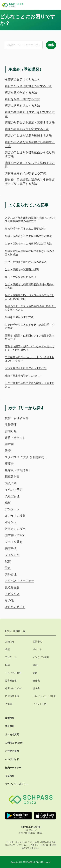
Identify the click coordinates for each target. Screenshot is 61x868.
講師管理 (11, 574)
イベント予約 (14, 490)
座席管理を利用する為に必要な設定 (26, 229)
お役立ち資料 (12, 751)
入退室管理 (12, 496)
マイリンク (12, 555)
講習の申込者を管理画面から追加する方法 (30, 144)
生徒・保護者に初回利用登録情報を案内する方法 (30, 286)
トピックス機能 (13, 673)
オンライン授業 (15, 516)
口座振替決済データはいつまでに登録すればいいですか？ (30, 359)
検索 (51, 45)
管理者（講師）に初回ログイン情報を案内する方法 (30, 337)
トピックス (12, 594)
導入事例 (10, 726)
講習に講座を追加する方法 (22, 106)
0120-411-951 (30, 827)
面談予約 (11, 483)
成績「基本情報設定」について (23, 376)
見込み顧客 (12, 587)
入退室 (9, 704)
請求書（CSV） (15, 535)
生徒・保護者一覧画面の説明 (22, 270)
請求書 (9, 444)
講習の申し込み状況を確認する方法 (28, 136)
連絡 (35, 673)
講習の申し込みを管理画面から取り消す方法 (30, 154)
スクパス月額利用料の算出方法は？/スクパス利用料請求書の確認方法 (30, 219)
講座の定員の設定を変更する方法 (27, 129)
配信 (8, 561)
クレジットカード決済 (44, 696)
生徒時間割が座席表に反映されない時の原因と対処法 (30, 253)
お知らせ (11, 431)
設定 (8, 568)
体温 (35, 665)
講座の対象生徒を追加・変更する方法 (30, 123)
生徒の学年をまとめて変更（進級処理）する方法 (30, 326)
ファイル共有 (14, 542)
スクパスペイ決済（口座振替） (25, 457)
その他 (9, 600)
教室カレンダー (15, 529)
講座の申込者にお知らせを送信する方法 (30, 165)
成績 (8, 503)
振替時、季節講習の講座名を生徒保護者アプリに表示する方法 (30, 182)
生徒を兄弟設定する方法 (19, 317)
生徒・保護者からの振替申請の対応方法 (28, 244)
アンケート (12, 509)
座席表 (9, 464)
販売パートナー (13, 768)
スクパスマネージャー (20, 581)
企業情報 (10, 776)
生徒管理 (11, 425)
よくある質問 (12, 734)
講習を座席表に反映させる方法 (25, 173)
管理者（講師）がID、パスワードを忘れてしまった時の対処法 (30, 348)
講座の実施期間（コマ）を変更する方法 (30, 114)
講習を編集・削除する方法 (22, 99)
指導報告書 (12, 477)
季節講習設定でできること (22, 80)
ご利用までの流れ (14, 743)
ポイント (11, 522)
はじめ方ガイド (15, 607)
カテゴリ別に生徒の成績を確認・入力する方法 (30, 385)
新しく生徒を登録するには (20, 277)
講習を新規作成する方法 (21, 93)
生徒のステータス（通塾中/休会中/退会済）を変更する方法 (30, 308)
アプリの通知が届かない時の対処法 (26, 262)
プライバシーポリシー (17, 784)
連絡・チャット (15, 438)
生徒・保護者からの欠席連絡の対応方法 (28, 236)
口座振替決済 (12, 696)
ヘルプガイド (12, 759)
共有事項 (11, 548)
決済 (8, 451)
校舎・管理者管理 (17, 418)
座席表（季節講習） (18, 470)
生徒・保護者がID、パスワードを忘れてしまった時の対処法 (30, 297)
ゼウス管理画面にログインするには (26, 368)
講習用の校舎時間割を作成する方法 (28, 86)
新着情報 (10, 718)
